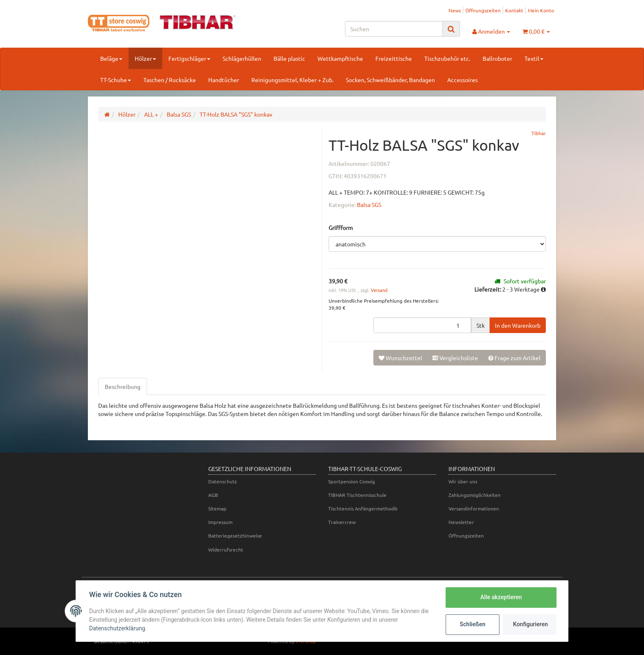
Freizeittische (394, 58)
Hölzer (145, 58)
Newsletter (461, 522)
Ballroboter (497, 58)
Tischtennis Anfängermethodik (363, 508)
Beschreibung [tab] (123, 386)
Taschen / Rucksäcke (170, 80)
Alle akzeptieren (501, 597)
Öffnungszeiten (483, 10)
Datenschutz (223, 481)
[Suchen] (394, 29)
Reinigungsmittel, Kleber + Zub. (292, 80)
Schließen (473, 624)
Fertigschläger (189, 58)
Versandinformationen (474, 508)
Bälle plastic (289, 58)
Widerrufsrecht (226, 549)
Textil (534, 58)
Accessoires (462, 80)
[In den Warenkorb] (518, 325)
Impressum (220, 522)
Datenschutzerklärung (117, 628)
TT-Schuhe (116, 80)
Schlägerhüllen (242, 58)
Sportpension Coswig (352, 481)
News (455, 10)
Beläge (111, 58)
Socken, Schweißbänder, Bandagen (390, 80)
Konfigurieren (530, 624)
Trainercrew (342, 522)
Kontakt (514, 10)
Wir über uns (463, 481)
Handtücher (224, 80)
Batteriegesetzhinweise (235, 535)
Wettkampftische (340, 58)
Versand (379, 290)
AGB (213, 495)
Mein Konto (541, 10)
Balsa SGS (369, 205)
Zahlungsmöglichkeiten (475, 495)
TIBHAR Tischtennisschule (357, 495)
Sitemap (217, 508)
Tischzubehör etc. (447, 58)
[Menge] (422, 325)
